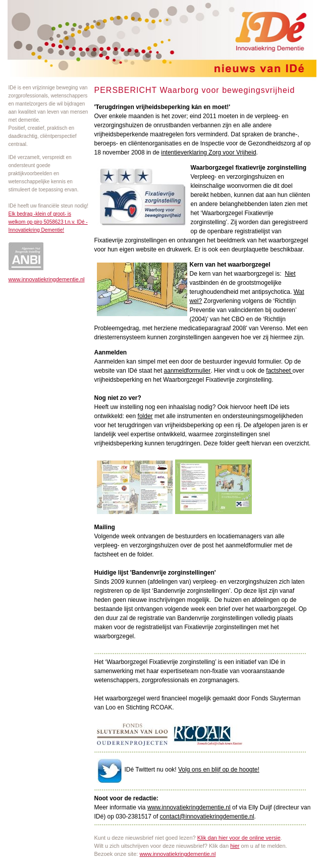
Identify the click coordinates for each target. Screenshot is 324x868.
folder (145, 416)
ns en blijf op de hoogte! (227, 770)
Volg (185, 770)
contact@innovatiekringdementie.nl (207, 816)
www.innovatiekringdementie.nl (47, 279)
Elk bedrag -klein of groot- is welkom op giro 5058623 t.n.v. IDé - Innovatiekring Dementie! (48, 222)
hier (235, 846)
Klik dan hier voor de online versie (239, 838)
